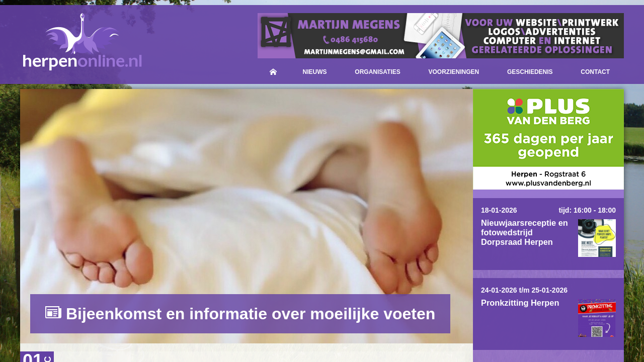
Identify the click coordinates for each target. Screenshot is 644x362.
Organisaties (377, 72)
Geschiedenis (530, 72)
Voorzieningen (454, 72)
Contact (595, 72)
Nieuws (315, 72)
